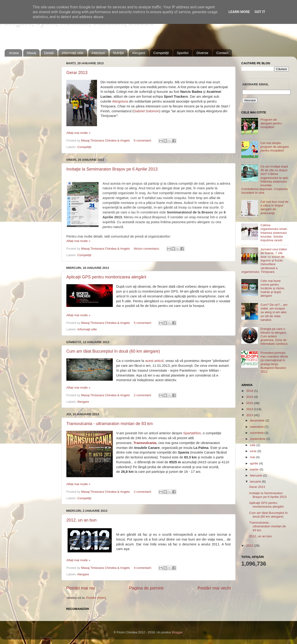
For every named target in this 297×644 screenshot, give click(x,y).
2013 (250, 415)
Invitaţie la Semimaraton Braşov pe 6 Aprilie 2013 (112, 169)
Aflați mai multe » (78, 133)
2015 (250, 403)
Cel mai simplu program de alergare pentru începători (274, 147)
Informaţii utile (73, 53)
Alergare (139, 53)
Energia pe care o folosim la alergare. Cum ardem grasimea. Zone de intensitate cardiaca (274, 336)
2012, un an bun (81, 520)
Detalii (49, 53)
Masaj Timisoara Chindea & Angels (106, 140)
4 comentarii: (143, 568)
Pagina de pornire (146, 588)
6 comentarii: (143, 140)
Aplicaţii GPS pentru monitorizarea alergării (106, 277)
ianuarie (256, 481)
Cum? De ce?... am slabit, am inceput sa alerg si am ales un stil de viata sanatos (274, 312)
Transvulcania (145, 443)
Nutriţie (119, 53)
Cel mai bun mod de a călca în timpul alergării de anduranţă (274, 207)
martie (255, 469)
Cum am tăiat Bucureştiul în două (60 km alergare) (113, 351)
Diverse (202, 53)
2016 (250, 397)
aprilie (255, 463)
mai (253, 457)
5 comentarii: (143, 323)
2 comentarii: (143, 395)
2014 (250, 409)
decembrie (258, 420)
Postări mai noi (81, 588)
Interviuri (98, 53)
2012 (250, 546)
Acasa (14, 53)
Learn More (239, 12)
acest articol (154, 361)
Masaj (31, 53)
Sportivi (183, 53)
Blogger (177, 632)
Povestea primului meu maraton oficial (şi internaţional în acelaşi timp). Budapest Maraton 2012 (274, 362)
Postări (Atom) (96, 598)
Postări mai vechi (214, 588)
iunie (254, 451)
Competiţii (161, 53)
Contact (222, 53)
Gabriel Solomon (147, 111)
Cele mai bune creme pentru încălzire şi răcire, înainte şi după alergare (273, 288)
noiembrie (257, 427)
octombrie (257, 433)
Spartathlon (192, 433)
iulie (253, 445)
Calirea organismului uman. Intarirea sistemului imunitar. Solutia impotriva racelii (274, 233)
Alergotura (120, 101)
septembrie (258, 439)
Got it (260, 12)
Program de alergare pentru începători (271, 123)
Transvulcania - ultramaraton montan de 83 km (110, 424)
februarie (257, 475)
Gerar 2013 (77, 73)
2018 (250, 391)
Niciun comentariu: (147, 249)
